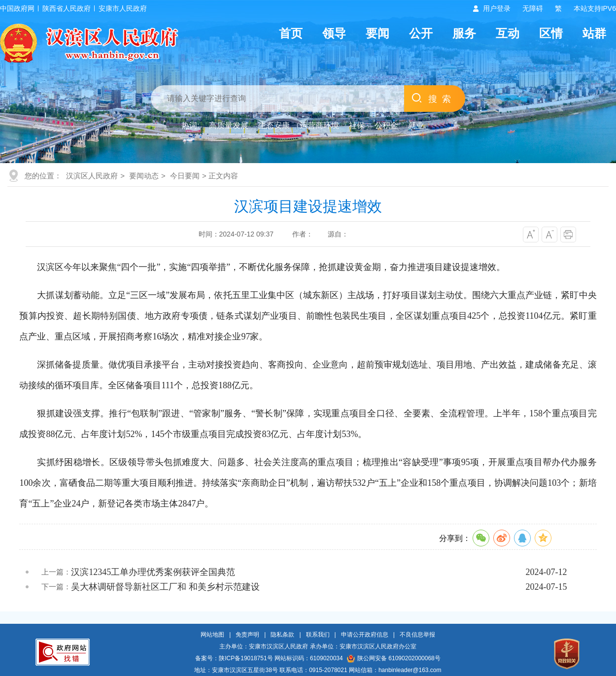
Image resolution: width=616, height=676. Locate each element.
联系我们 (318, 635)
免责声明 (247, 635)
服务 (464, 33)
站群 (594, 33)
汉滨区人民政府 (92, 176)
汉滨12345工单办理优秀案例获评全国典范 (153, 572)
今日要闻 (185, 176)
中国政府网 (17, 8)
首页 (291, 33)
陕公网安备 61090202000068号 (394, 658)
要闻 (377, 33)
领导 (334, 33)
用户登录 (497, 8)
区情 (551, 33)
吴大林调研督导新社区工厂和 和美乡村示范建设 (165, 587)
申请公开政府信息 (365, 635)
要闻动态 (144, 176)
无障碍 (533, 8)
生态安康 (274, 125)
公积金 (386, 125)
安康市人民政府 (123, 8)
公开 (421, 33)
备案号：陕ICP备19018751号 (234, 658)
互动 (508, 33)
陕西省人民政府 (67, 8)
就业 (416, 125)
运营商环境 (319, 125)
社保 (357, 125)
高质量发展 (229, 125)
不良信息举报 (417, 635)
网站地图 (212, 635)
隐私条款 (282, 635)
